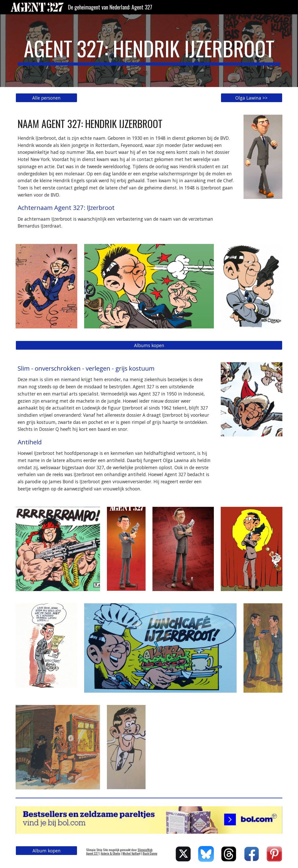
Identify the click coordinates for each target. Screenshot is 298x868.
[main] (149, 51)
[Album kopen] (46, 851)
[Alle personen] (46, 98)
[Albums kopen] (149, 345)
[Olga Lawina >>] (252, 98)
